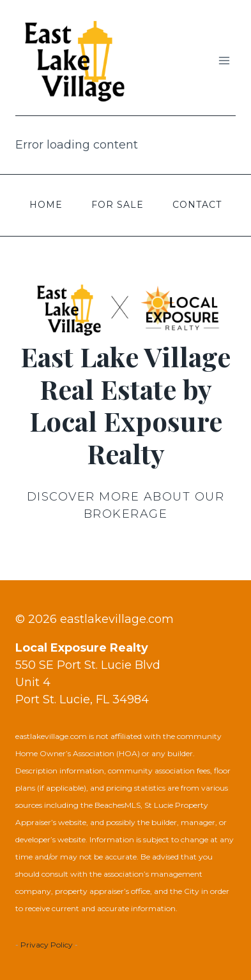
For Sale (118, 205)
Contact (197, 205)
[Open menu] (224, 61)
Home (46, 205)
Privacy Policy (47, 945)
